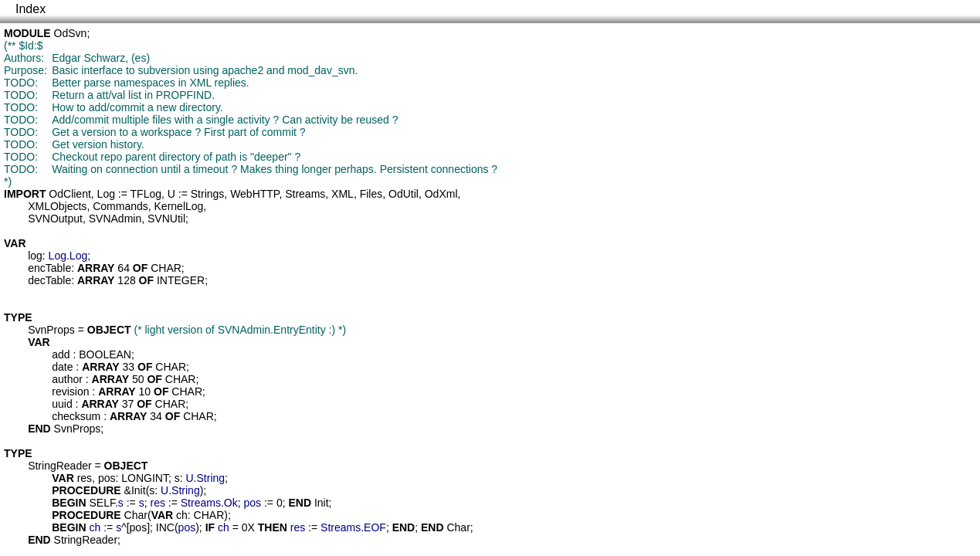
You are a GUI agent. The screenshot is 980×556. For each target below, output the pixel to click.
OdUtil (404, 194)
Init (139, 490)
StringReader (60, 466)
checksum (76, 416)
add (61, 354)
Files (371, 194)
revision (70, 392)
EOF (375, 527)
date (62, 367)
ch (182, 515)
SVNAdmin (115, 219)
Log (106, 194)
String (211, 478)
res (85, 478)
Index (31, 9)
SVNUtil (166, 219)
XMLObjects (57, 206)
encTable (49, 268)
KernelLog (179, 206)
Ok (231, 503)
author (67, 379)
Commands (120, 206)
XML (342, 194)
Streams (305, 194)
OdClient (70, 194)
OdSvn (71, 33)
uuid (62, 404)
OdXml (441, 194)
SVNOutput (55, 219)
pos (107, 478)
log (35, 256)
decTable (49, 280)
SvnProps (51, 330)
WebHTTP (254, 194)
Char (136, 515)
